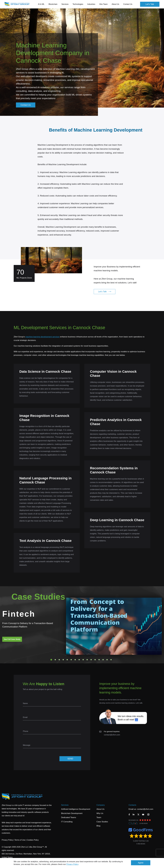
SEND (70, 759)
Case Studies (102, 822)
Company (101, 805)
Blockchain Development (72, 813)
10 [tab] (87, 660)
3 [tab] (59, 660)
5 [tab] (67, 660)
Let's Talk (150, 4)
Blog (98, 826)
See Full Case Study (12, 639)
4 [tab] (63, 660)
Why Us (100, 813)
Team (99, 817)
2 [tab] (55, 660)
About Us (100, 809)
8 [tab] (79, 660)
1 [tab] (51, 660)
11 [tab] (91, 660)
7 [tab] (75, 660)
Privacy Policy (72, 864)
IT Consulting (67, 822)
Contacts (132, 805)
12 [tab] (95, 660)
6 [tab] (71, 660)
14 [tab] (103, 660)
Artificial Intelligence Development (76, 809)
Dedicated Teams (69, 817)
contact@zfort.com (112, 735)
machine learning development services (42, 337)
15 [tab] (107, 660)
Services (65, 805)
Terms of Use (20, 840)
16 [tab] (111, 660)
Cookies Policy (33, 840)
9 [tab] (83, 660)
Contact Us (128, 4)
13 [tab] (99, 660)
